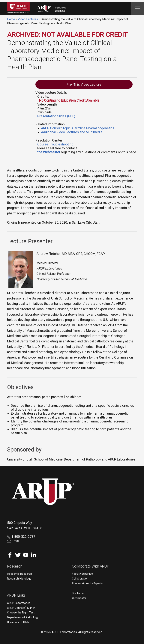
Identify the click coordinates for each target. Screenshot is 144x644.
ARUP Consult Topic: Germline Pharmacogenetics (78, 128)
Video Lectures (28, 19)
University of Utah (18, 622)
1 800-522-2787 (21, 537)
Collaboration (80, 579)
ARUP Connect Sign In (21, 608)
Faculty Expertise (82, 574)
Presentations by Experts (87, 584)
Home (11, 19)
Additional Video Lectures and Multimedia (72, 132)
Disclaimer (78, 593)
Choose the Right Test (21, 613)
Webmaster (79, 598)
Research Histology (19, 579)
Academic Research (19, 574)
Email (13, 541)
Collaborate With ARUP (91, 566)
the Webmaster (49, 152)
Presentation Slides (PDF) (56, 116)
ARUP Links (16, 595)
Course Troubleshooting (55, 144)
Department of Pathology (23, 617)
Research (15, 566)
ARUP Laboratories (19, 603)
